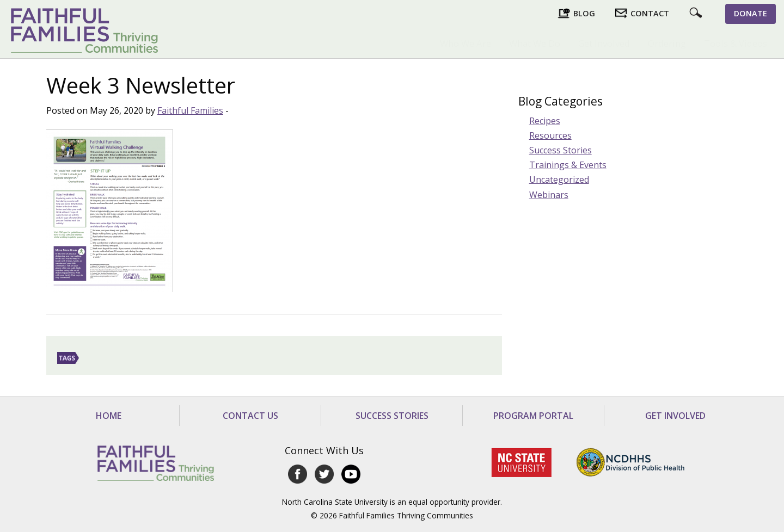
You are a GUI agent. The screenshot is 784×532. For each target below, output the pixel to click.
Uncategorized (559, 180)
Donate (751, 13)
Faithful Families (190, 110)
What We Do (535, 43)
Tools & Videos (736, 43)
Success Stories (561, 150)
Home (109, 416)
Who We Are (465, 43)
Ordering (667, 43)
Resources (550, 135)
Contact (650, 13)
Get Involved (604, 43)
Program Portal (533, 416)
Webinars (549, 195)
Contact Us (250, 416)
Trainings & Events (568, 165)
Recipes (545, 121)
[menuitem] (465, 44)
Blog (584, 13)
